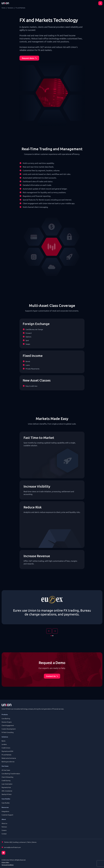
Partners (4, 827)
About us (4, 823)
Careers (4, 830)
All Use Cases (6, 770)
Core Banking (6, 718)
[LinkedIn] (52, 852)
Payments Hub (6, 787)
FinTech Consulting (8, 732)
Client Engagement (8, 725)
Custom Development (9, 729)
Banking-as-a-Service (8, 762)
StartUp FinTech (7, 794)
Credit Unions (6, 748)
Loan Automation (7, 784)
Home (4, 8)
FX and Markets (6, 755)
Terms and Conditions (8, 865)
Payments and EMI (7, 751)
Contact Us (52, 676)
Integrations (5, 811)
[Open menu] (100, 3)
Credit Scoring (6, 780)
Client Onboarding (7, 777)
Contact (4, 834)
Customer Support (7, 815)
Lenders (4, 744)
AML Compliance (7, 791)
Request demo (29, 58)
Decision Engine (7, 722)
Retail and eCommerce (9, 758)
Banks (4, 741)
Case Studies (6, 803)
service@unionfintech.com (12, 847)
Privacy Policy (5, 862)
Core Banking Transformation (11, 774)
